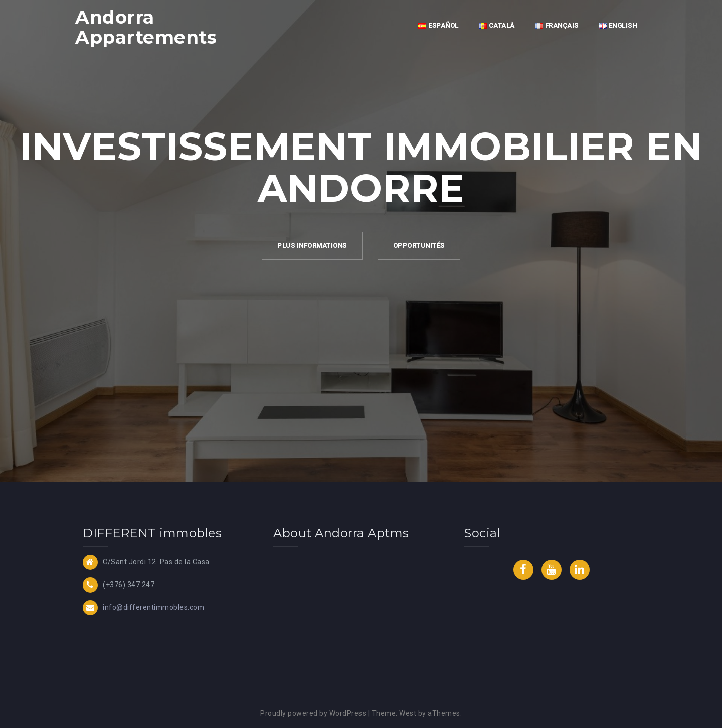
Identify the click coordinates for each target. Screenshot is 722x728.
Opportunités (419, 246)
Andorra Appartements (146, 27)
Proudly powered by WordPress (313, 713)
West (408, 713)
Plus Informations (312, 246)
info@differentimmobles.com (153, 607)
